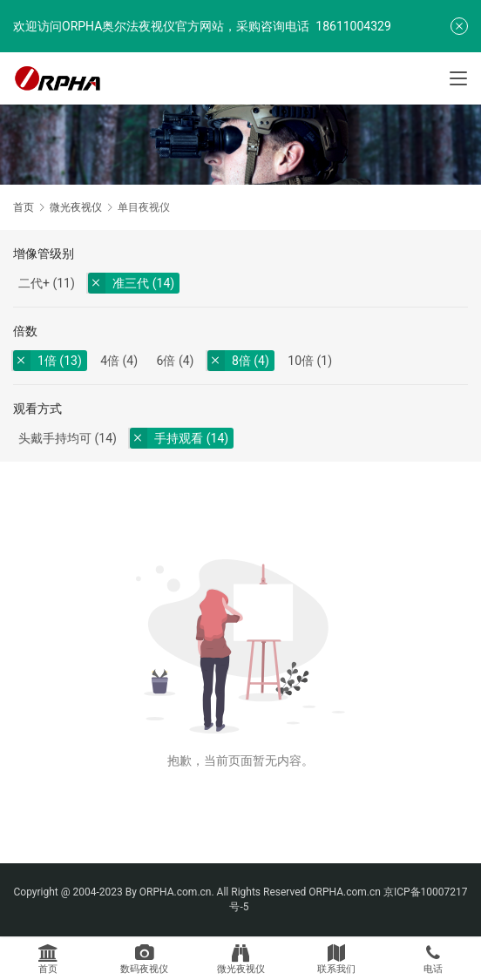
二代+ (34, 283)
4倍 (110, 361)
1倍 (47, 361)
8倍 (241, 361)
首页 (24, 207)
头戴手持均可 (55, 438)
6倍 (166, 361)
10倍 (301, 361)
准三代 (131, 283)
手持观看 (179, 438)
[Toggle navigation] (458, 78)
